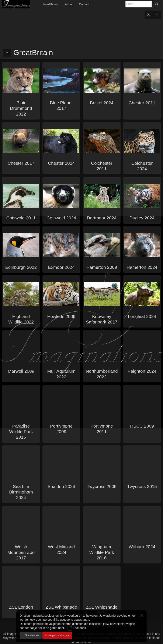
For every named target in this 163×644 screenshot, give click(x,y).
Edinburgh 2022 (21, 267)
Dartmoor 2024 (102, 218)
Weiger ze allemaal (58, 635)
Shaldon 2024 (61, 486)
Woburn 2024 (142, 547)
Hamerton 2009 (102, 267)
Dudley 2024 (142, 218)
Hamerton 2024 (142, 267)
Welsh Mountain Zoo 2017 (21, 552)
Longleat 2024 (142, 316)
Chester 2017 (21, 163)
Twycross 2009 (102, 486)
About (69, 4)
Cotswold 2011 (21, 218)
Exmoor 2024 (61, 267)
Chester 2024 (61, 163)
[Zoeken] (139, 4)
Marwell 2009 (21, 371)
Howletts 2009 (61, 316)
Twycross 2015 (142, 486)
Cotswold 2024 (61, 218)
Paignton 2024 (142, 371)
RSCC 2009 (142, 426)
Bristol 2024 (102, 103)
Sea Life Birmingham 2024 (21, 492)
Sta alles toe (32, 635)
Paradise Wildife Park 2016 (21, 432)
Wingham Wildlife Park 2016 (102, 552)
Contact (84, 4)
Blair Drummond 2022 (21, 108)
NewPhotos (51, 4)
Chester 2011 (142, 103)
